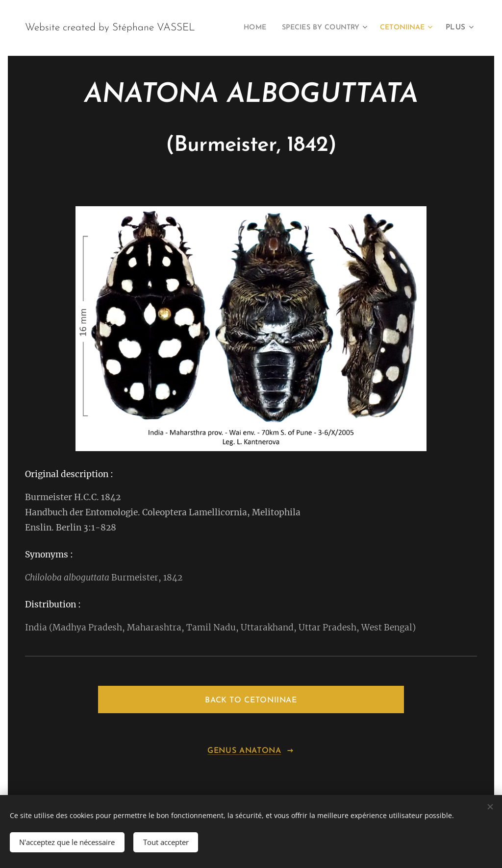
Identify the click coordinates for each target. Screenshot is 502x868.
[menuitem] (310, 28)
